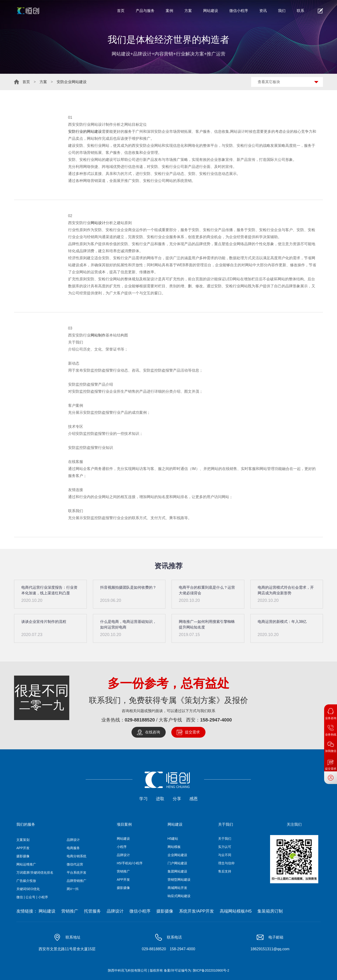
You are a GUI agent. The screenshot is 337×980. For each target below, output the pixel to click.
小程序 (122, 847)
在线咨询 (153, 732)
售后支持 (225, 871)
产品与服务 (145, 11)
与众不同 (225, 855)
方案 (188, 11)
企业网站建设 (177, 855)
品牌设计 (73, 840)
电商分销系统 (77, 856)
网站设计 (98, 223)
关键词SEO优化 (28, 889)
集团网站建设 (177, 871)
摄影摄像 (23, 856)
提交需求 (192, 732)
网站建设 (211, 11)
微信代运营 (75, 864)
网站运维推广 (26, 864)
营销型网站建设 (179, 880)
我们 (282, 11)
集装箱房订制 (270, 911)
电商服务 (73, 848)
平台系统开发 (77, 873)
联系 (300, 11)
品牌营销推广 (77, 881)
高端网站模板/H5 (236, 911)
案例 (169, 11)
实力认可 (225, 847)
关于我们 (225, 839)
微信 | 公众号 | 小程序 (32, 897)
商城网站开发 (177, 888)
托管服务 (92, 911)
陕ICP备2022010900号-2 (211, 971)
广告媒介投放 (26, 881)
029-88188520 (140, 720)
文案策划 (23, 840)
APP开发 (23, 848)
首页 (121, 11)
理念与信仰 (226, 863)
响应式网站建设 (179, 896)
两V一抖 (73, 889)
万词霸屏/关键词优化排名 (35, 873)
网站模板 (174, 847)
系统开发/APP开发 (196, 911)
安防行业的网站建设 (85, 131)
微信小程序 (239, 11)
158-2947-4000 (216, 720)
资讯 (263, 11)
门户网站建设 (177, 863)
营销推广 (123, 871)
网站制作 (98, 335)
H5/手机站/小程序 (130, 863)
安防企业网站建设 (72, 82)
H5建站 (173, 839)
